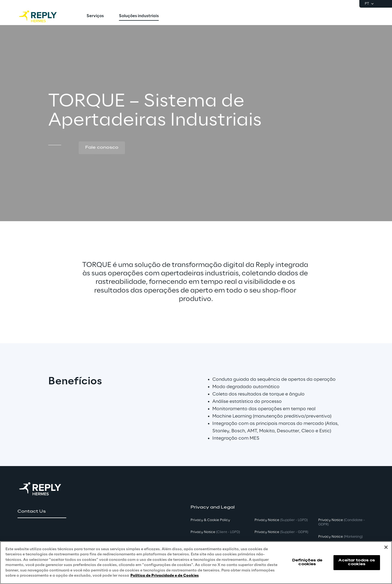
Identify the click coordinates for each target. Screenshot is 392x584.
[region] (196, 563)
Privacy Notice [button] (215, 532)
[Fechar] (386, 547)
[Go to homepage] (43, 16)
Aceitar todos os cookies (357, 562)
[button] (102, 148)
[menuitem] (95, 16)
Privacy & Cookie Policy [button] (210, 520)
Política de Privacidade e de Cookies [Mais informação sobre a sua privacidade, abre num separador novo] (165, 576)
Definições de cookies (307, 562)
